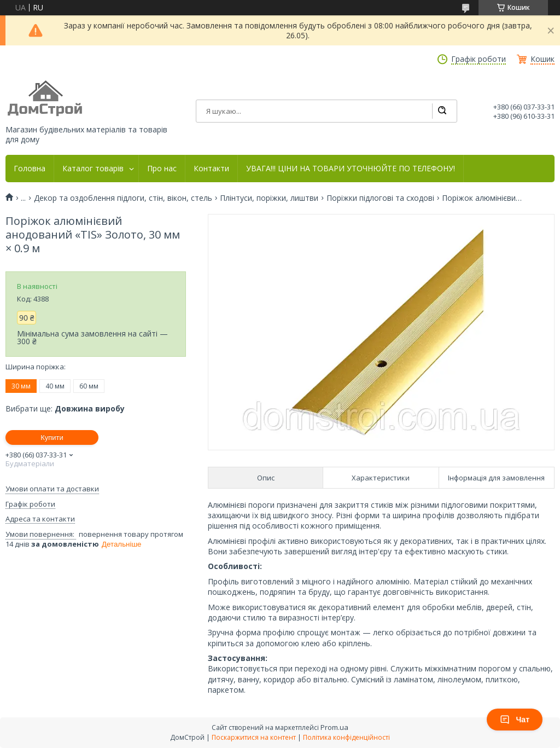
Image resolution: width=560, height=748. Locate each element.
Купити (52, 437)
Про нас (162, 169)
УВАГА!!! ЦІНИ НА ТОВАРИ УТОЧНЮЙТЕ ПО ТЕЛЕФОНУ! (351, 169)
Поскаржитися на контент (254, 737)
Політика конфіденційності (346, 737)
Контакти (211, 169)
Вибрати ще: (65, 408)
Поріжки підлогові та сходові (380, 198)
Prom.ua (334, 727)
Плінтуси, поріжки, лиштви (269, 198)
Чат (515, 720)
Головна (30, 169)
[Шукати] (442, 111)
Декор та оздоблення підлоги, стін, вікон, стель (123, 198)
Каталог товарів (93, 169)
